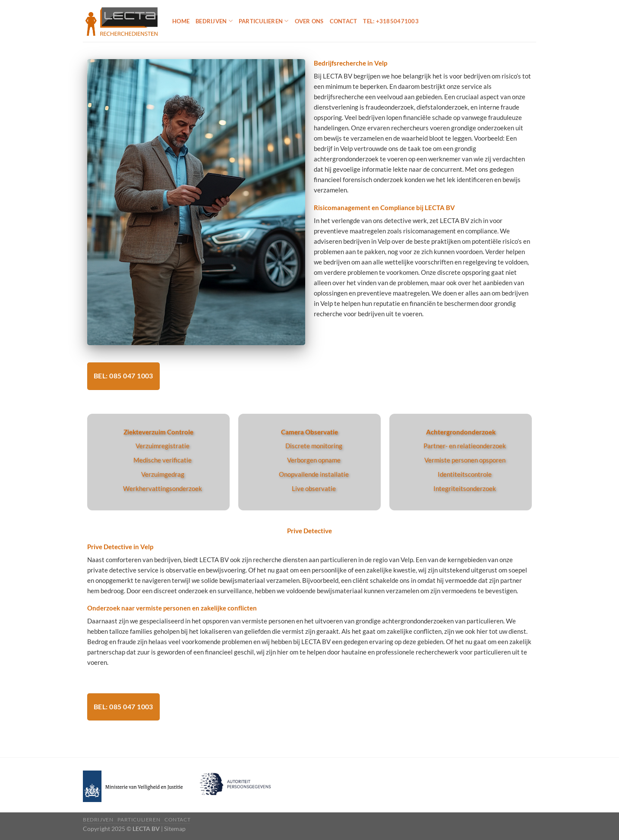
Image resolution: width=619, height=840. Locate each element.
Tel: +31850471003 (391, 21)
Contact (344, 21)
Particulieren (264, 21)
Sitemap (175, 829)
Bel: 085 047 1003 (123, 376)
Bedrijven (214, 21)
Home (181, 21)
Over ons (309, 21)
